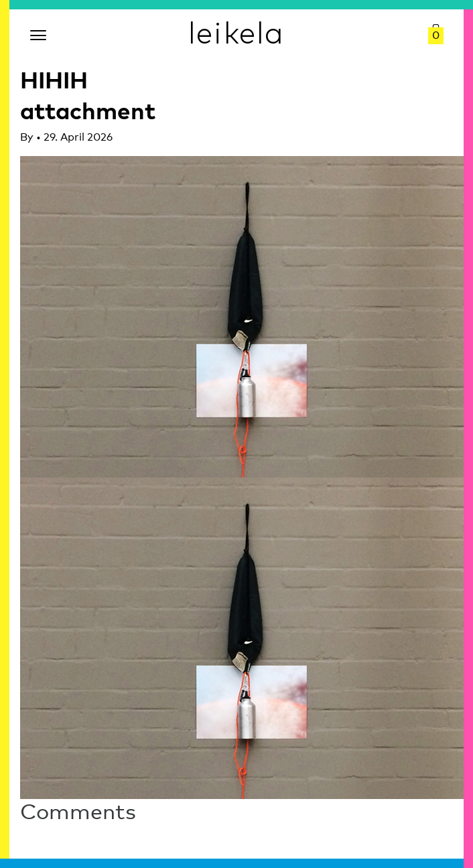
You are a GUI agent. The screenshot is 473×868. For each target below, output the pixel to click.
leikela (236, 32)
